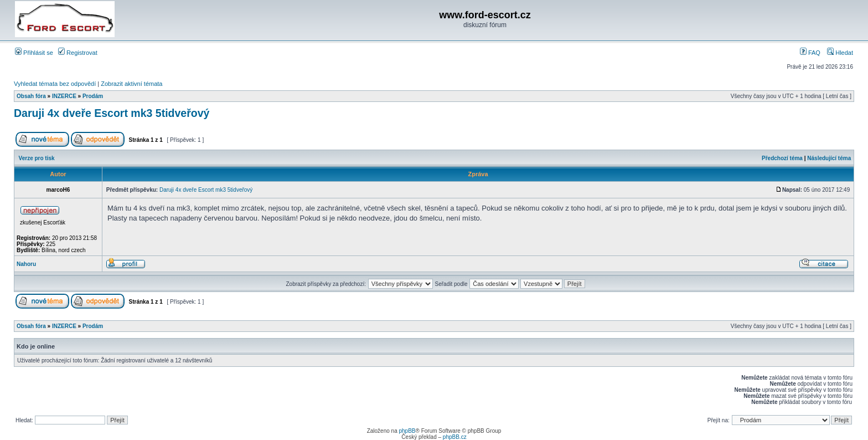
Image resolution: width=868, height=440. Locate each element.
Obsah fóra (31, 96)
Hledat (840, 53)
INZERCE (64, 96)
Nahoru (26, 264)
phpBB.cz (455, 437)
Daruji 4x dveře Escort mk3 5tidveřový (112, 113)
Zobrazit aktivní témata (131, 84)
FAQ (810, 53)
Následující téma (829, 158)
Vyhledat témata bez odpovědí (55, 84)
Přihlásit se (34, 53)
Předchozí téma (782, 158)
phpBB (407, 431)
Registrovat (78, 53)
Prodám (93, 96)
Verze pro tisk (37, 158)
